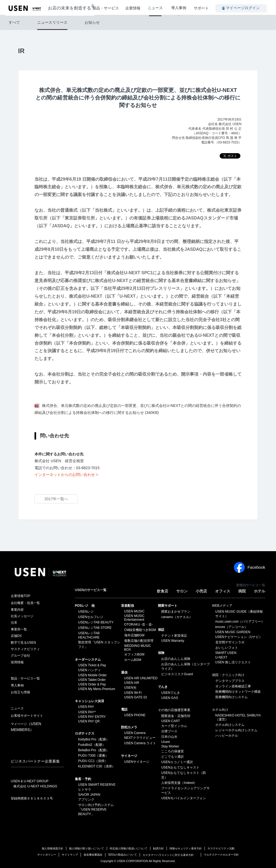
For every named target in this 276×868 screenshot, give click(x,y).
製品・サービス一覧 (25, 678)
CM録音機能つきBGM (140, 630)
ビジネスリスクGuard (177, 674)
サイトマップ (70, 855)
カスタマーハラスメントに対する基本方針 (168, 855)
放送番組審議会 (93, 855)
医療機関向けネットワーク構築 (238, 692)
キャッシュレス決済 (89, 701)
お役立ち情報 (20, 692)
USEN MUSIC (134, 611)
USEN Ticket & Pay (92, 665)
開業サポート (168, 606)
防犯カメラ (129, 727)
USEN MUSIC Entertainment (134, 618)
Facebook (250, 567)
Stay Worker (170, 746)
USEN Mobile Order (92, 675)
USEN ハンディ (90, 670)
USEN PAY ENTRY (92, 717)
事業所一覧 (19, 629)
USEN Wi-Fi (133, 693)
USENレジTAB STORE (95, 628)
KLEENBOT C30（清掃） (97, 766)
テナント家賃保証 (174, 636)
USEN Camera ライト (140, 743)
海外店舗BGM (134, 635)
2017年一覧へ (56, 499)
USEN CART (170, 721)
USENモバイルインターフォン (183, 798)
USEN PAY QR (89, 721)
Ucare (165, 742)
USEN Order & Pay (92, 684)
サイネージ (129, 756)
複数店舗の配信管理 (139, 641)
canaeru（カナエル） (177, 617)
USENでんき (170, 693)
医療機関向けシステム (232, 697)
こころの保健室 (172, 751)
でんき (163, 687)
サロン (182, 591)
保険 (161, 653)
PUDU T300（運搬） (93, 756)
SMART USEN (226, 653)
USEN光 (130, 688)
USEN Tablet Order (92, 680)
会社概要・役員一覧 (25, 603)
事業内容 (17, 610)
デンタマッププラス (230, 681)
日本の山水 (169, 737)
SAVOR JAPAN (89, 795)
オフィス (223, 591)
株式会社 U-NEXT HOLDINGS (35, 786)
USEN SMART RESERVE (97, 785)
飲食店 (163, 591)
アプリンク (86, 800)
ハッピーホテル (227, 736)
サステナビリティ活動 (221, 848)
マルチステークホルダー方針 (221, 855)
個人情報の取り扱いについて (87, 848)
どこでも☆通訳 (172, 757)
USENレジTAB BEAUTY (96, 622)
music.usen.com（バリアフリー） (240, 622)
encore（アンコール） (232, 627)
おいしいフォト (227, 648)
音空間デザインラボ (230, 642)
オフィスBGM (134, 654)
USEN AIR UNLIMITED (141, 678)
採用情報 (17, 662)
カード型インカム (174, 726)
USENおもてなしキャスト (180, 767)
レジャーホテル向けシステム (236, 730)
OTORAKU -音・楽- (139, 625)
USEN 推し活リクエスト (233, 662)
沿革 (14, 623)
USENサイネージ (137, 762)
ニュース (158, 7)
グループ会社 (20, 656)
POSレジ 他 (85, 606)
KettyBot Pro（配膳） (94, 739)
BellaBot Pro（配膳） (94, 750)
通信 (124, 673)
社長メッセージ (22, 616)
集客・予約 (83, 779)
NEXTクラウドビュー (140, 738)
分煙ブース (169, 731)
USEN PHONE (135, 715)
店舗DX (16, 636)
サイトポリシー (47, 855)
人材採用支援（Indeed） (179, 783)
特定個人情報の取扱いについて (129, 848)
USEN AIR (132, 683)
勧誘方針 (158, 848)
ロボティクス (85, 733)
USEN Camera (135, 733)
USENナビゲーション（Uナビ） (239, 637)
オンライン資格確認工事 (233, 686)
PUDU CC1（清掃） (93, 761)
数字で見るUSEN (23, 643)
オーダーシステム (88, 660)
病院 (242, 591)
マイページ (26, 727)
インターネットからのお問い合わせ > (66, 475)
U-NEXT (221, 657)
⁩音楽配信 (127, 606)
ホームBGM (133, 660)
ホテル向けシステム (230, 725)
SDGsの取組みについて (123, 855)
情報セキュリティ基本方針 (186, 848)
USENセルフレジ (91, 617)
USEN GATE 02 (136, 697)
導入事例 (180, 7)
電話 (124, 709)
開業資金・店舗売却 (176, 716)
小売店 (201, 591)
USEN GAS (170, 698)
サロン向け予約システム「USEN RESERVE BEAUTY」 (96, 809)
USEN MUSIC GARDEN (233, 632)
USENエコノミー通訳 (177, 762)
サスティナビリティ (25, 649)
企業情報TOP (20, 596)
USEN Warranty (173, 641)
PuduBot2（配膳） (92, 745)
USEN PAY (86, 707)
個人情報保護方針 (53, 848)
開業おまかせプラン (176, 612)
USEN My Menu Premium (97, 689)
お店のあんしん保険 (176, 659)
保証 (161, 630)
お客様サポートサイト (27, 716)
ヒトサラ (85, 790)
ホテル (260, 591)
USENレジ (86, 612)
